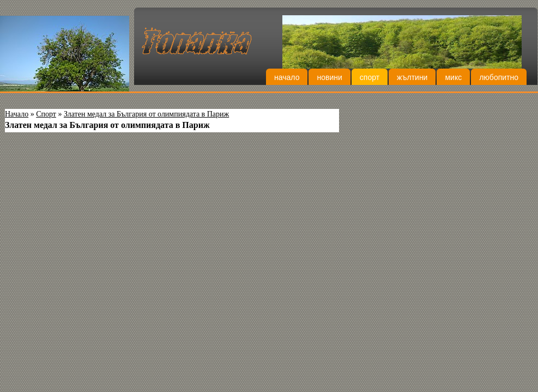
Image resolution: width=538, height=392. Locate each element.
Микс (453, 77)
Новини (329, 77)
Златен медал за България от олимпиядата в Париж (146, 114)
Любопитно (499, 77)
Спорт (370, 77)
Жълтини (412, 77)
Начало (287, 77)
